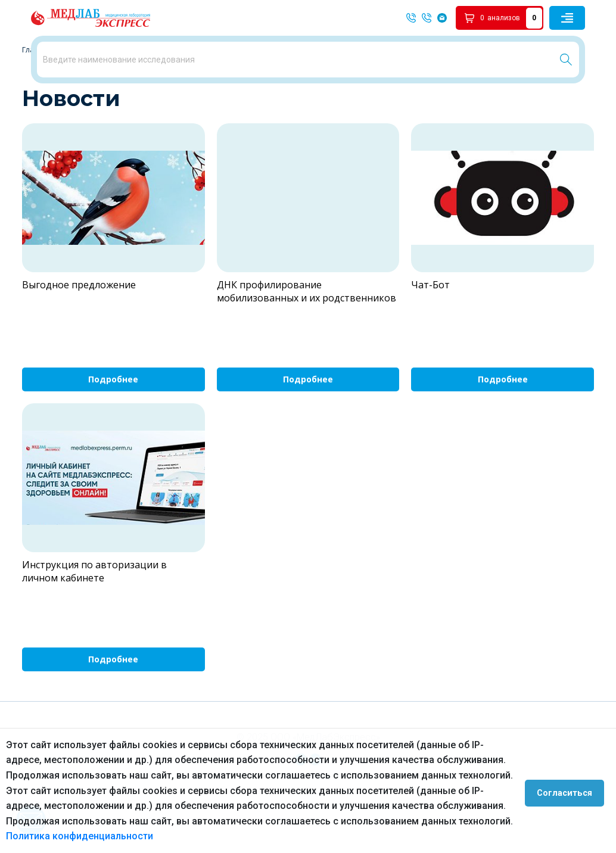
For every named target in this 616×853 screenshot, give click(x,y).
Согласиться (570, 790)
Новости (77, 107)
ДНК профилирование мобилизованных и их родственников (307, 348)
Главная (36, 107)
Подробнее (113, 437)
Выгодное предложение (79, 342)
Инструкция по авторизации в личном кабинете (94, 628)
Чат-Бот (430, 342)
